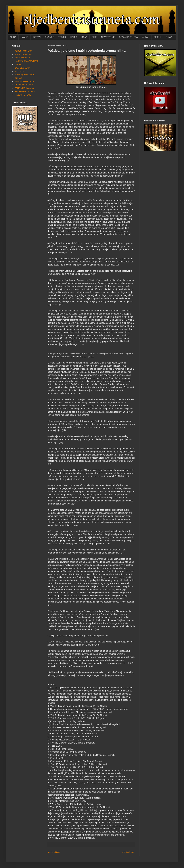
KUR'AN (37, 37)
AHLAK (146, 37)
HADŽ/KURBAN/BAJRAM (26, 61)
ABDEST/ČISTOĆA (23, 51)
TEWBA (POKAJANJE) (25, 75)
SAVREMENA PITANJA (25, 91)
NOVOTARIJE (108, 37)
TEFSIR (62, 37)
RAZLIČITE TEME (23, 95)
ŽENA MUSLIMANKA (24, 88)
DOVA (84, 37)
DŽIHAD (18, 78)
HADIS (74, 37)
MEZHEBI (19, 71)
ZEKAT (18, 64)
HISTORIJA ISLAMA (24, 85)
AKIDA (13, 37)
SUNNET (50, 37)
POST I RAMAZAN (23, 54)
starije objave (128, 852)
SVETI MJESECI (22, 58)
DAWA (169, 37)
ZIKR (94, 37)
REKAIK (158, 37)
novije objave (54, 852)
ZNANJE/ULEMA (22, 68)
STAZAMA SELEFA (128, 37)
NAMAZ (24, 37)
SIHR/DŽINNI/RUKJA (24, 81)
